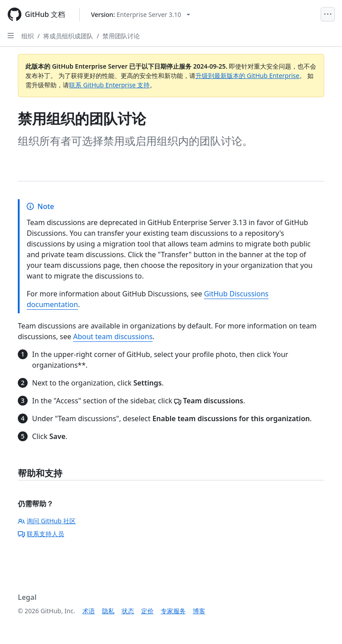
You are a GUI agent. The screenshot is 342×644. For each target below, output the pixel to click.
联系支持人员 (41, 534)
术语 (89, 611)
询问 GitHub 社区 (47, 521)
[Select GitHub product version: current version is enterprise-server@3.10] (140, 14)
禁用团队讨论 (121, 36)
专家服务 (173, 611)
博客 (199, 611)
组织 (28, 36)
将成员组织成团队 (68, 36)
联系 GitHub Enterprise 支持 (109, 85)
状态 (128, 611)
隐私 (108, 611)
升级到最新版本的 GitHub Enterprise (248, 76)
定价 (147, 611)
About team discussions (113, 336)
